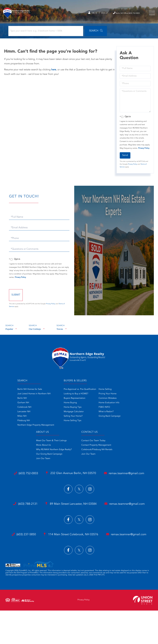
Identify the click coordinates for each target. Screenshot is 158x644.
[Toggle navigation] (152, 14)
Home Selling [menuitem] (105, 391)
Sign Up (96, 14)
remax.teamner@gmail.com (79, 488)
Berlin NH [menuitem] (19, 400)
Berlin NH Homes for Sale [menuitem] (27, 391)
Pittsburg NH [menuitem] (21, 423)
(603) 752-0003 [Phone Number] (48, 476)
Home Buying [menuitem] (70, 405)
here (54, 71)
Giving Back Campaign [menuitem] (110, 418)
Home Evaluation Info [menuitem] (109, 405)
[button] (85, 33)
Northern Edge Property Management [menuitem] (33, 427)
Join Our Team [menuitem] (40, 460)
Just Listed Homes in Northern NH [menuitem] (31, 396)
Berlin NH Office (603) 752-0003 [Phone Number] (122, 13)
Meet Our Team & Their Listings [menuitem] (49, 442)
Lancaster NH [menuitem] (21, 414)
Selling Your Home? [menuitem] (73, 418)
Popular (9, 330)
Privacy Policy (143, 150)
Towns (60, 330)
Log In (82, 14)
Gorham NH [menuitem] (21, 405)
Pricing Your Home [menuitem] (108, 396)
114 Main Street (97, 558)
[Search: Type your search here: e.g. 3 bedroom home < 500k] (41, 33)
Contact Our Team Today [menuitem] (93, 442)
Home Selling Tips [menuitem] (73, 423)
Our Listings (35, 330)
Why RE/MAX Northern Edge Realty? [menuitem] (51, 451)
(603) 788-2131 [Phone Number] (47, 517)
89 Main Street (97, 517)
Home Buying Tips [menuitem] (73, 409)
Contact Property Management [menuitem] (96, 447)
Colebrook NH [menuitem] (22, 409)
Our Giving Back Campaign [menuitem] (47, 456)
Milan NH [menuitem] (19, 418)
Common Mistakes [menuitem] (108, 400)
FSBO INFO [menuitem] (104, 409)
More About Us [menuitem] (41, 447)
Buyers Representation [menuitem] (75, 400)
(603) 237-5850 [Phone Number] (45, 558)
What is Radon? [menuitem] (106, 414)
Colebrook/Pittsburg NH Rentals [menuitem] (97, 451)
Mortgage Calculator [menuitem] (74, 414)
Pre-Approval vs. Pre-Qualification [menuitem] (80, 391)
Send (125, 157)
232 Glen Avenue (97, 476)
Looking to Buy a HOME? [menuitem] (76, 396)
